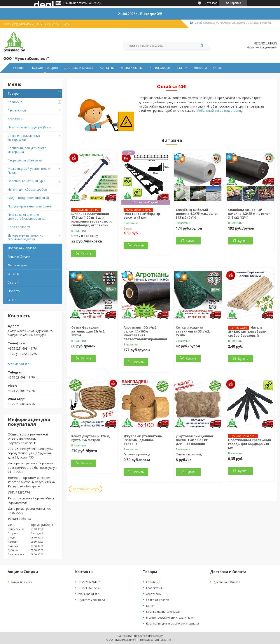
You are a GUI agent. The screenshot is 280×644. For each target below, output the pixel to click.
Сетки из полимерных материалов (24, 138)
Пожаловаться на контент (157, 640)
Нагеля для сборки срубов (27, 189)
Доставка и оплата (22, 248)
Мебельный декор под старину (219, 111)
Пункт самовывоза (92, 600)
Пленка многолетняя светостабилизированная (27, 217)
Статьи (182, 68)
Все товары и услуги (86, 489)
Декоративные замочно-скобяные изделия (26, 237)
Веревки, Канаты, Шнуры (26, 181)
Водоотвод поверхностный (28, 198)
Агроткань (15, 119)
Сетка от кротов (158, 600)
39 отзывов (210, 3)
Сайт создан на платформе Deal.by (140, 636)
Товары (13, 93)
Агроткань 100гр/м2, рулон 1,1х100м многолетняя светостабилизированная (145, 333)
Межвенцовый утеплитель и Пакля (29, 171)
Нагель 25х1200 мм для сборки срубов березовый (247, 331)
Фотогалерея (160, 68)
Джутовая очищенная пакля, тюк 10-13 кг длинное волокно (194, 440)
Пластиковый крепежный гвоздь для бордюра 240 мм (250, 444)
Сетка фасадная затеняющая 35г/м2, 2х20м (193, 331)
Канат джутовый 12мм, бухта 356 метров (91, 438)
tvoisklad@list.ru (19, 364)
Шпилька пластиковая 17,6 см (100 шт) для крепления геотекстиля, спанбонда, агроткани (92, 219)
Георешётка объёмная (25, 160)
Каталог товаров (45, 68)
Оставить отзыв (265, 43)
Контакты (107, 68)
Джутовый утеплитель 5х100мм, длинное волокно (143, 440)
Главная (19, 68)
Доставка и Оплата (79, 68)
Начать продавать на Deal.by (82, 3)
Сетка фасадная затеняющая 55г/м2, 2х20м (88, 331)
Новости (200, 68)
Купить (86, 253)
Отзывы (14, 274)
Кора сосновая (19, 227)
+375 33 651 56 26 (90, 588)
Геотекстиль (17, 110)
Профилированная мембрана (30, 206)
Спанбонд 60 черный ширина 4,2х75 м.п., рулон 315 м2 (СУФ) (249, 214)
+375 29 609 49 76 (90, 582)
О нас (217, 68)
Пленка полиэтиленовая (163, 612)
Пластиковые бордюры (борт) (30, 127)
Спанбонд (15, 102)
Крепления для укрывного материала (27, 150)
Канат (150, 606)
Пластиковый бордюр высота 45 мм (142, 216)
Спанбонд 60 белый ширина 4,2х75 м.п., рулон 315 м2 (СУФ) (197, 214)
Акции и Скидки (132, 68)
